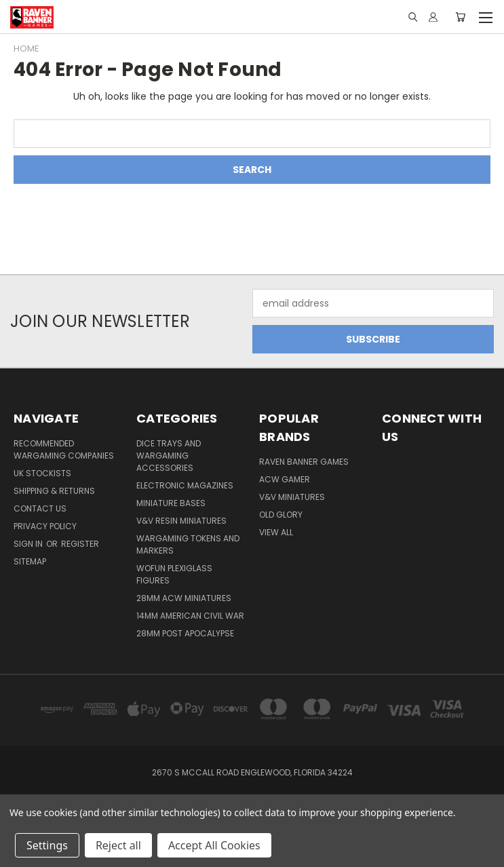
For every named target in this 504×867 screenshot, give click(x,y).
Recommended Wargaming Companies (64, 449)
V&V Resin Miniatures (181, 521)
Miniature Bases (171, 503)
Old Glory (281, 515)
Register (80, 544)
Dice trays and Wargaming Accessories (169, 456)
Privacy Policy (45, 526)
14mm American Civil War (190, 616)
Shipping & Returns (54, 491)
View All (276, 532)
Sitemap (30, 561)
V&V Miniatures (292, 497)
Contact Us (40, 508)
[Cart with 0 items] (460, 17)
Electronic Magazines (185, 485)
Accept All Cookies (214, 845)
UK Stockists (42, 473)
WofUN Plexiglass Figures (174, 574)
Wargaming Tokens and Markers (188, 544)
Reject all (118, 845)
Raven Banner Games (304, 462)
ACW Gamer (285, 479)
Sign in (29, 544)
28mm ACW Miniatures (184, 598)
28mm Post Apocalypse (185, 633)
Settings (47, 845)
